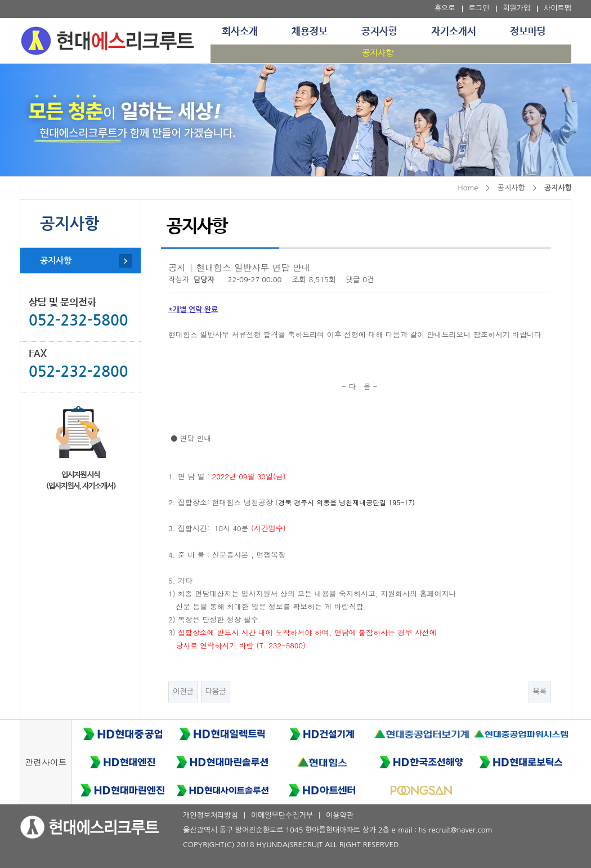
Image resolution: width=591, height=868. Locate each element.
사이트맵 (558, 8)
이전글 (183, 691)
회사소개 (240, 32)
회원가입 (516, 8)
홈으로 (445, 8)
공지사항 (379, 32)
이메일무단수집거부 (282, 815)
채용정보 (310, 32)
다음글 (216, 691)
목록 (540, 691)
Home (468, 188)
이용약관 (340, 815)
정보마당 (528, 32)
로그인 (479, 8)
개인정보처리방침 (211, 815)
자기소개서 (454, 32)
